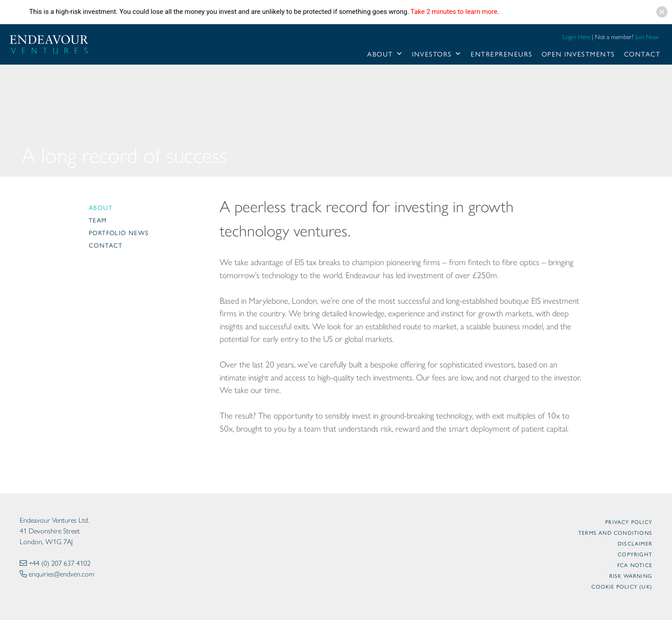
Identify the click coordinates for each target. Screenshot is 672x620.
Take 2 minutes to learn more (454, 12)
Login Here (576, 37)
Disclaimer (635, 543)
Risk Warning (631, 576)
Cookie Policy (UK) (622, 586)
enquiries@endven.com (61, 574)
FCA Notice (635, 565)
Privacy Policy (629, 522)
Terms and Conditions (615, 533)
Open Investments (578, 54)
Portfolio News (119, 232)
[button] (662, 12)
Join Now (647, 37)
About (385, 54)
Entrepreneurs (502, 54)
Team (98, 220)
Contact (642, 54)
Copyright (635, 554)
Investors (437, 54)
